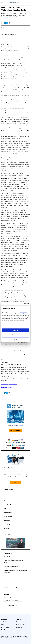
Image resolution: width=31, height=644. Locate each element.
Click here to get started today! (9, 384)
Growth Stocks (7, 501)
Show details (24, 326)
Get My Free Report (15, 430)
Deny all (15, 339)
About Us (19, 619)
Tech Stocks (7, 524)
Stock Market (7, 520)
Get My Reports (16, 483)
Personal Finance (8, 513)
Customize (16, 335)
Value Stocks (7, 528)
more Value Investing (7, 387)
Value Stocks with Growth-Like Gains (13, 576)
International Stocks (9, 505)
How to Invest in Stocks (9, 580)
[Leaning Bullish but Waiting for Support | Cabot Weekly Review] (15, 543)
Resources (4, 619)
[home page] (15, 3)
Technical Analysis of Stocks (11, 584)
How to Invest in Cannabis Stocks (12, 588)
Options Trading (8, 509)
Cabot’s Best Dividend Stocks (11, 566)
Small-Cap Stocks (8, 517)
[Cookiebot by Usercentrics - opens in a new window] (24, 304)
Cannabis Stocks (8, 493)
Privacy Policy (10, 638)
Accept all (15, 330)
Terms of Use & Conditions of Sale (21, 638)
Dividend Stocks (8, 497)
